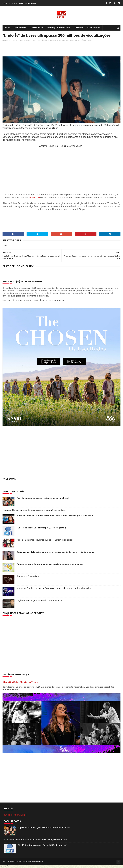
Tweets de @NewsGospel (15, 815)
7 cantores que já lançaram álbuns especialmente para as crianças (50, 564)
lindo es (65, 40)
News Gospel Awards (27, 3)
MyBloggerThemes (35, 862)
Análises (79, 28)
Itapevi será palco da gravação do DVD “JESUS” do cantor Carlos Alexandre (54, 588)
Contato (13, 3)
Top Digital (20, 28)
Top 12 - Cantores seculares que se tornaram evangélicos (45, 540)
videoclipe (34, 198)
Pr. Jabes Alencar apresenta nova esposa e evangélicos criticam (34, 510)
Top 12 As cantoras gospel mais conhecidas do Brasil (43, 498)
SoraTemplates (19, 862)
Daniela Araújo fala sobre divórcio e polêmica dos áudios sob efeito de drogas (55, 552)
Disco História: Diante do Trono (20, 682)
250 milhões (49, 40)
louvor (77, 40)
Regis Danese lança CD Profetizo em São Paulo (39, 600)
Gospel (58, 40)
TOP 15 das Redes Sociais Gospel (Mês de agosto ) (41, 528)
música (83, 40)
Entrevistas (37, 28)
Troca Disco (94, 28)
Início (5, 3)
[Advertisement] (51, 50)
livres (71, 40)
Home (7, 28)
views (90, 40)
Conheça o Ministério (59, 28)
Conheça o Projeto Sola (28, 576)
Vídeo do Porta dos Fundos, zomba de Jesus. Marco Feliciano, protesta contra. (55, 516)
